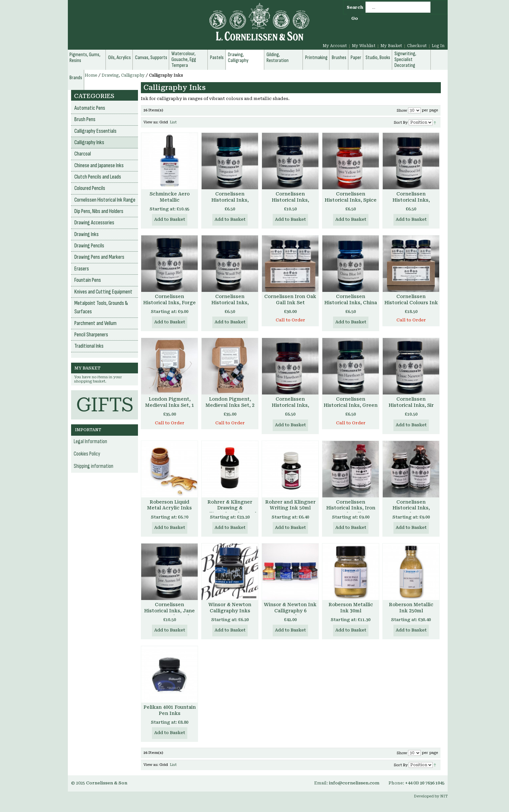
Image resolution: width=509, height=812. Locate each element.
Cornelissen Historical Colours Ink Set (411, 303)
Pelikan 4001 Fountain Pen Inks (170, 710)
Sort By (401, 123)
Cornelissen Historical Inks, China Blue (351, 303)
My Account (335, 46)
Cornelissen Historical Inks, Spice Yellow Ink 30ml (351, 200)
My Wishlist (364, 46)
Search (355, 7)
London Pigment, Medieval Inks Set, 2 (230, 402)
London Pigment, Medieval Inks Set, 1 (170, 402)
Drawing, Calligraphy (123, 75)
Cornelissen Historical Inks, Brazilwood (411, 200)
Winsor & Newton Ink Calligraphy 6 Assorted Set (290, 611)
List (173, 122)
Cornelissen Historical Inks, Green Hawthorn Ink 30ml (351, 405)
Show (402, 111)
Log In (438, 46)
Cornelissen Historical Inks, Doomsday (290, 200)
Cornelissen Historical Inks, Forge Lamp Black (169, 303)
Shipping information (93, 466)
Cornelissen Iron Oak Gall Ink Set (290, 300)
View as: (151, 122)
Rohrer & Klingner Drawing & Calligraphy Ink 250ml (230, 508)
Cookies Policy (87, 454)
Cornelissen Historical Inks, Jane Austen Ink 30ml (169, 611)
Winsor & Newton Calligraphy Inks (230, 608)
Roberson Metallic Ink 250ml (411, 608)
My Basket (391, 46)
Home (91, 75)
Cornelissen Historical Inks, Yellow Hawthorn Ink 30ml (290, 408)
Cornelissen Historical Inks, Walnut (411, 508)
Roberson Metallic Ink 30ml (351, 608)
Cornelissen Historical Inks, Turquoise (230, 200)
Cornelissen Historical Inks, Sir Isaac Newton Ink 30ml (411, 408)
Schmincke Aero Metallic (170, 197)
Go (355, 18)
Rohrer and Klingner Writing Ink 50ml (290, 505)
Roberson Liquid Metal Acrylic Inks (169, 505)
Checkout (417, 46)
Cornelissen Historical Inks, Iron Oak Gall (351, 508)
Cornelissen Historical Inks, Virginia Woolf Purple (230, 303)
